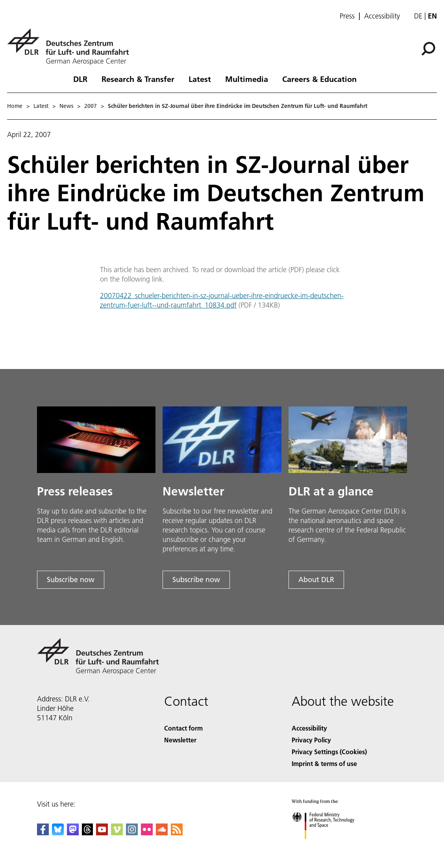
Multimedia (247, 79)
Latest (200, 79)
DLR (80, 79)
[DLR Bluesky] (58, 833)
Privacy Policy (311, 740)
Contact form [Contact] (183, 728)
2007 (91, 106)
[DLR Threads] (87, 833)
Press (347, 16)
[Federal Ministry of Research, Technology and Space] (330, 846)
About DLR (316, 580)
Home (15, 106)
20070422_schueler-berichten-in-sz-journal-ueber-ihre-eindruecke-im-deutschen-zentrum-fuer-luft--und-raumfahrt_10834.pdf (222, 300)
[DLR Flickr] (147, 833)
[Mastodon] (73, 833)
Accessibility (382, 16)
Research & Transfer (138, 79)
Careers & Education (319, 79)
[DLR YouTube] (102, 833)
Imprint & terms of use (324, 763)
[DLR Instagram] (132, 833)
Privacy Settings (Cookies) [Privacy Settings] (329, 752)
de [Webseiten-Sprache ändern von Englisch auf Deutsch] (418, 16)
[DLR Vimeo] (117, 833)
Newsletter (180, 740)
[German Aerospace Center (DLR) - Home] (71, 47)
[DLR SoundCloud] (162, 833)
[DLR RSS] (177, 833)
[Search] (428, 49)
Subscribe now (71, 580)
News (66, 106)
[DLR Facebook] (43, 833)
